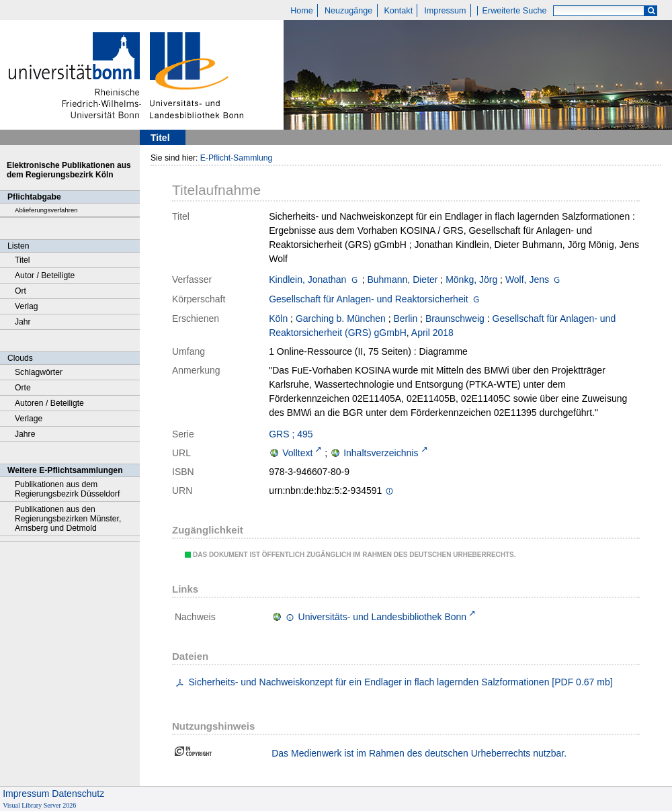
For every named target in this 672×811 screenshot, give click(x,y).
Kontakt (398, 11)
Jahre (25, 434)
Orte (23, 388)
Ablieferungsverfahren (46, 210)
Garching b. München (341, 318)
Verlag (27, 306)
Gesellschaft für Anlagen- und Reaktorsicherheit (369, 299)
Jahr (23, 322)
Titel (23, 260)
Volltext (297, 453)
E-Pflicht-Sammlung (237, 158)
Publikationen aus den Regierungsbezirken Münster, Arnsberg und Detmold (68, 519)
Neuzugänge (348, 11)
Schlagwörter (39, 372)
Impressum (445, 11)
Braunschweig (455, 318)
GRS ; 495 (291, 434)
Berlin (405, 318)
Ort (20, 291)
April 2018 (432, 333)
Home (302, 11)
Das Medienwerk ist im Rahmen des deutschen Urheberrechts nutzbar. (419, 753)
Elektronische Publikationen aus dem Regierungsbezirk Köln (69, 170)
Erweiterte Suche (515, 11)
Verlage (29, 419)
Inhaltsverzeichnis (381, 453)
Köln (278, 318)
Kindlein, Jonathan (307, 280)
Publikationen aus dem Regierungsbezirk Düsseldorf (67, 489)
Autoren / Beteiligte (49, 403)
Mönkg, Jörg (471, 280)
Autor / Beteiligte (45, 275)
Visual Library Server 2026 (39, 805)
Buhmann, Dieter (402, 280)
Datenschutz (78, 794)
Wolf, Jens (527, 280)
